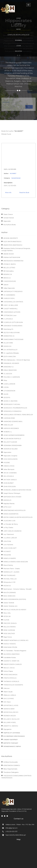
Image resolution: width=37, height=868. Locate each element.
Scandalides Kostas (10, 658)
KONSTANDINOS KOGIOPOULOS (14, 510)
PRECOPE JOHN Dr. (10, 623)
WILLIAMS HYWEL (10, 722)
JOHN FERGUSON (10, 487)
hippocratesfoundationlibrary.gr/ (16, 835)
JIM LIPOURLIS (9, 476)
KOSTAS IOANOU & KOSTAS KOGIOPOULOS (18, 517)
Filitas (5, 380)
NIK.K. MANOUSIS (9, 596)
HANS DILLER (8, 425)
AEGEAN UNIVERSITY (11, 238)
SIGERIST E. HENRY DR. (11, 661)
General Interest (16, 178)
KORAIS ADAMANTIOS (11, 514)
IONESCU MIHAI (9, 466)
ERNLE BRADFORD (10, 370)
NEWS (18, 29)
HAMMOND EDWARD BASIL (13, 422)
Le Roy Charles (8, 528)
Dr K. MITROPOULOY (10, 350)
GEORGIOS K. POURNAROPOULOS (15, 408)
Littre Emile (7, 541)
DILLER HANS (8, 343)
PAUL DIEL (7, 613)
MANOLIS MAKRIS (10, 558)
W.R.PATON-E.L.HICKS (11, 705)
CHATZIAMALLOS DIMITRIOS (13, 302)
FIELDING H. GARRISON (12, 377)
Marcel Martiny (8, 565)
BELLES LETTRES (9, 268)
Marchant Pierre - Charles (12, 569)
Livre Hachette (8, 545)
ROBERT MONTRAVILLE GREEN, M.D (16, 640)
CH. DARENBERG (9, 295)
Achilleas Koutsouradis (11, 762)
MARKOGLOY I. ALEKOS (11, 572)
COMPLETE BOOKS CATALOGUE (18, 35)
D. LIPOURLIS (8, 319)
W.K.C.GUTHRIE (9, 699)
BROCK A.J (7, 278)
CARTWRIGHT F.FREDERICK (13, 292)
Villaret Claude (8, 692)
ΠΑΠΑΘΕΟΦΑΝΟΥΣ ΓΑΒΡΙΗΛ (12, 746)
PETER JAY (7, 616)
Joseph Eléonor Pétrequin (12, 493)
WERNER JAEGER (10, 716)
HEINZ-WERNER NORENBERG (14, 435)
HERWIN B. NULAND (11, 449)
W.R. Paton (7, 702)
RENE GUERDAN (9, 630)
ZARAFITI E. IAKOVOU (11, 726)
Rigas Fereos (8, 637)
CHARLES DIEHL (9, 298)
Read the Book (24, 193)
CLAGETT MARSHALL (11, 309)
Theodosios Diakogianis (11, 772)
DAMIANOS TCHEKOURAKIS (13, 326)
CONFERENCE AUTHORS (12, 312)
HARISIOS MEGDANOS (11, 428)
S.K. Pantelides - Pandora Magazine (15, 651)
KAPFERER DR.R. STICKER (12, 497)
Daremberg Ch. (8, 329)
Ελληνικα (18, 40)
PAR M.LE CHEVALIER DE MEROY (15, 610)
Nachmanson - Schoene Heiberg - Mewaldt (17, 589)
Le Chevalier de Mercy (11, 524)
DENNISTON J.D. (9, 336)
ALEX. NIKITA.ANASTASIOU (12, 242)
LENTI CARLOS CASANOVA (12, 531)
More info (8, 193)
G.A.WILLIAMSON (9, 384)
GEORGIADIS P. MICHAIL (12, 404)
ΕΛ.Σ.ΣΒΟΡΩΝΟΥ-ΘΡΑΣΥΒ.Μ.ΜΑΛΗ (14, 736)
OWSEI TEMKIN (9, 603)
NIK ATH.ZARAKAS (10, 593)
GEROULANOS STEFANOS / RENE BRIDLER (18, 415)
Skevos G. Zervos (9, 668)
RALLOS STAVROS (10, 627)
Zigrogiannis (7, 729)
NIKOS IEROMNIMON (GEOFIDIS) (15, 599)
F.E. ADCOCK (8, 374)
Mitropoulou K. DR (9, 582)
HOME (19, 18)
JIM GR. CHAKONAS (10, 473)
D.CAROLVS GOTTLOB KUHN (13, 322)
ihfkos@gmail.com (12, 828)
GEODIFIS (7, 398)
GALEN (6, 394)
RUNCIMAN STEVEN (10, 647)
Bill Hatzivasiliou (9, 271)
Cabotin (6, 285)
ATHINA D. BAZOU (10, 264)
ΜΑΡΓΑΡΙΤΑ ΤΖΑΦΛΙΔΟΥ (11, 743)
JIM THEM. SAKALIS (10, 480)
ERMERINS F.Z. (9, 367)
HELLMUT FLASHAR (10, 442)
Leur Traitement (9, 534)
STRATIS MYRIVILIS (10, 678)
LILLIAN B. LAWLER (10, 538)
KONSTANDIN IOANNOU (12, 765)
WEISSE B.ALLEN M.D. (11, 712)
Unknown (7, 688)
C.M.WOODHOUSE (10, 281)
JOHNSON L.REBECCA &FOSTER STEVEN (17, 490)
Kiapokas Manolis (9, 504)
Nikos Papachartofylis (10, 769)
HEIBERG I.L (8, 432)
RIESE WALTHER (9, 634)
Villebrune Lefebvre (10, 695)
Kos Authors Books (10, 225)
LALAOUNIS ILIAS (9, 521)
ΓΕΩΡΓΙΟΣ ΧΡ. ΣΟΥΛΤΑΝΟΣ (12, 733)
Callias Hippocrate (9, 288)
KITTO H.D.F (7, 507)
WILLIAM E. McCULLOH (11, 719)
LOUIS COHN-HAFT (10, 548)
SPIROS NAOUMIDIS (10, 675)
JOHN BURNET (8, 483)
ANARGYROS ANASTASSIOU (13, 245)
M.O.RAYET (13, 173)
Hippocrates (7, 452)
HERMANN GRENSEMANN (12, 445)
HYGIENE (7, 463)
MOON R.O (7, 586)
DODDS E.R (7, 346)
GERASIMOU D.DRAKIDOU (12, 411)
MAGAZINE (7, 555)
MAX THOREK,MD (9, 575)
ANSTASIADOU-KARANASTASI (13, 261)
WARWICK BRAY (9, 709)
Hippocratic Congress (10, 456)
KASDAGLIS (7, 500)
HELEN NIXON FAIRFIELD (12, 439)
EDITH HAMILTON (10, 357)
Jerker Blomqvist (9, 469)
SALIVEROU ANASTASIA (11, 654)
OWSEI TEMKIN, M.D (10, 606)
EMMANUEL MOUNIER (11, 363)
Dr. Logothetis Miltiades (11, 353)
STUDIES (19, 24)
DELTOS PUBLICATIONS (12, 333)
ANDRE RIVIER (9, 254)
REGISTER (18, 51)
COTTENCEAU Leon (10, 315)
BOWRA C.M (8, 274)
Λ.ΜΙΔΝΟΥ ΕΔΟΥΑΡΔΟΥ (11, 740)
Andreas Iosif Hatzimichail (12, 257)
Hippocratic (7, 221)
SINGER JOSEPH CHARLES (13, 664)
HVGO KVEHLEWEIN (10, 459)
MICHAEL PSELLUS (10, 579)
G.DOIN (6, 387)
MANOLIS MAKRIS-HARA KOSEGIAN (16, 562)
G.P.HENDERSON (9, 391)
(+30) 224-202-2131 (11, 832)
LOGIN (18, 46)
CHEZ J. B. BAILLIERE (11, 305)
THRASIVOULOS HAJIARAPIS (13, 685)
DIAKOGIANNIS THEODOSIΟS (13, 339)
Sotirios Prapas (8, 671)
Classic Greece (8, 214)
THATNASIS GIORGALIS (11, 681)
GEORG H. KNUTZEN (10, 401)
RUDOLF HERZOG (10, 644)
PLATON (6, 620)
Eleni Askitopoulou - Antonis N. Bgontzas (17, 360)
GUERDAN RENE (9, 418)
